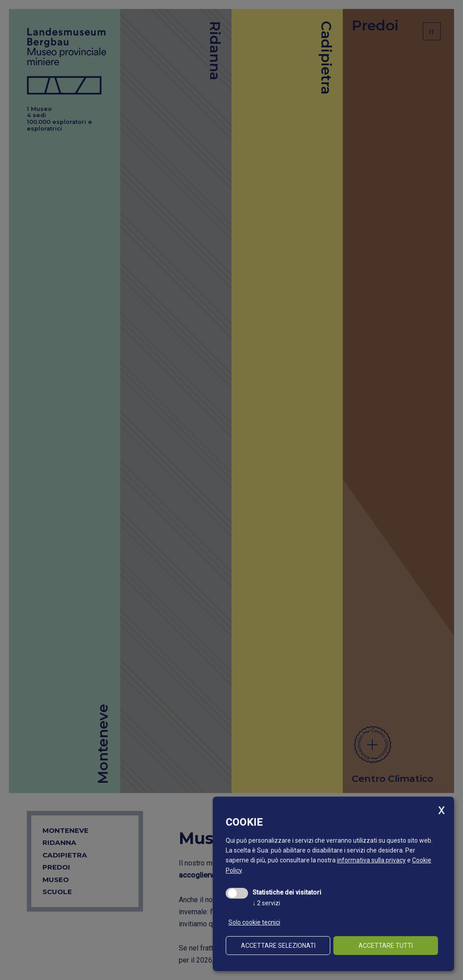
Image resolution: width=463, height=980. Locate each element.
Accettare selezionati (278, 946)
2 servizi (266, 903)
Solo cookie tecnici (254, 922)
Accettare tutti (386, 946)
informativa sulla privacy (371, 860)
